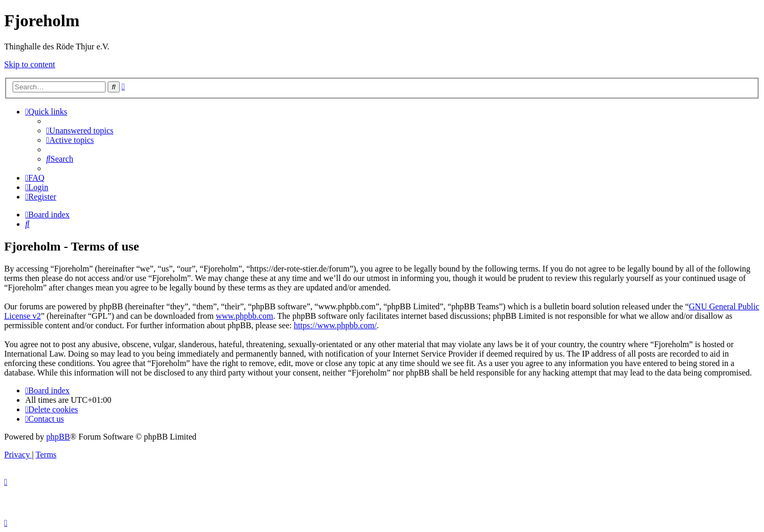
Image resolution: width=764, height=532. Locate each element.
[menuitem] (80, 131)
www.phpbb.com (244, 316)
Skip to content (30, 64)
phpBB (58, 437)
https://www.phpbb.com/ (335, 325)
